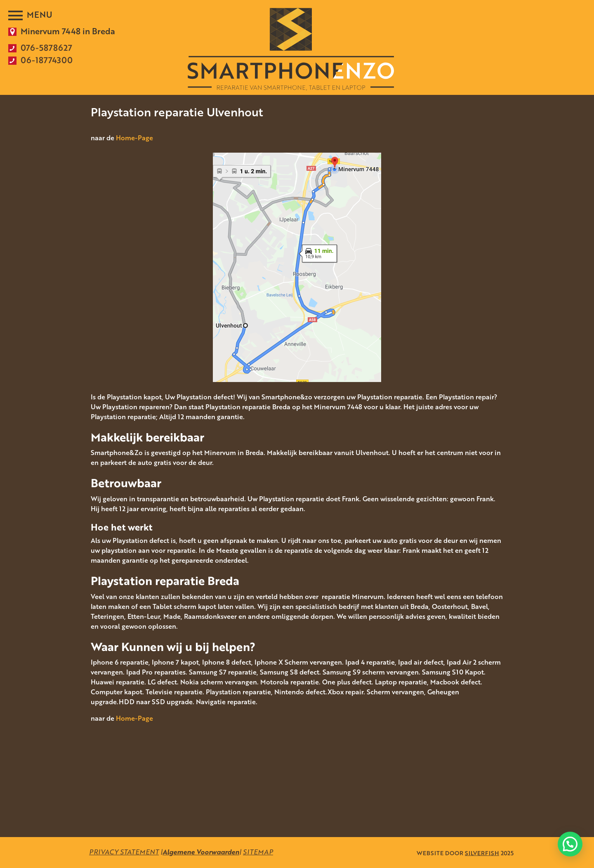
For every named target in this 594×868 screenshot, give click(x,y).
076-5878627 (46, 47)
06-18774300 (47, 60)
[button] (570, 844)
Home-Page (134, 138)
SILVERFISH (482, 853)
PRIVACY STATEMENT (124, 852)
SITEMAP (258, 852)
